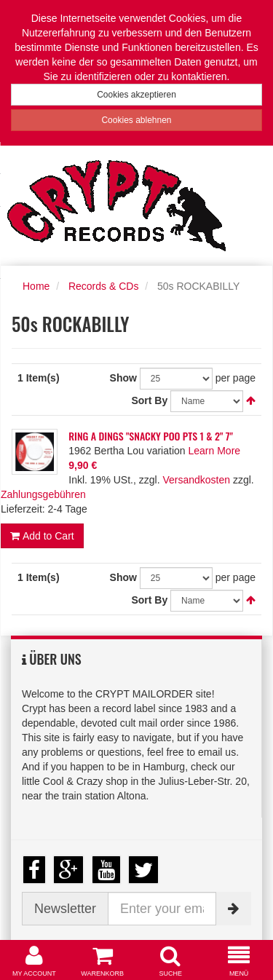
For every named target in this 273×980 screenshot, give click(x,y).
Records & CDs (103, 286)
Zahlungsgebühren (43, 494)
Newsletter (65, 909)
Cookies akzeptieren (136, 95)
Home (36, 286)
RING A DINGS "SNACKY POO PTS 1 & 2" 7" (151, 436)
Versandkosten (196, 480)
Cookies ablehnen (136, 120)
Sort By (149, 400)
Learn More (214, 451)
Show (123, 378)
